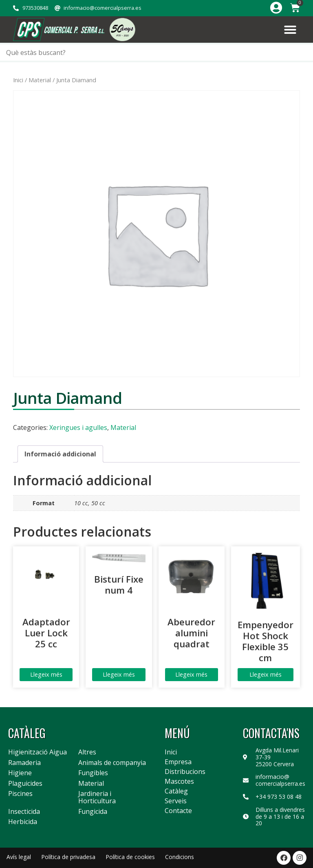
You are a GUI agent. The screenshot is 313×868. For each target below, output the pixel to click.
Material (40, 80)
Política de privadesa (68, 857)
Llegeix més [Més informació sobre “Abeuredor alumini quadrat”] (191, 674)
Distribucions (185, 772)
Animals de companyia (112, 763)
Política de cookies (130, 857)
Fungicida (93, 812)
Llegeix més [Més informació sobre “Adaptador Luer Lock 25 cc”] (46, 674)
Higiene (20, 773)
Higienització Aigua (37, 752)
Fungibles (93, 773)
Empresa (178, 762)
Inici (18, 80)
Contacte (178, 811)
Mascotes (179, 781)
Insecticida (24, 812)
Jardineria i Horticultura (97, 797)
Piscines (20, 794)
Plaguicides (25, 784)
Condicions (180, 857)
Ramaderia (24, 763)
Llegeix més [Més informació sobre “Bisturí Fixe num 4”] (119, 674)
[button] (290, 30)
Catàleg (176, 791)
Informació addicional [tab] (60, 454)
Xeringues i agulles (78, 427)
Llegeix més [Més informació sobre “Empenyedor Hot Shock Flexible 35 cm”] (266, 674)
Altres (87, 752)
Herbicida (23, 822)
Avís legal (19, 857)
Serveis (176, 801)
